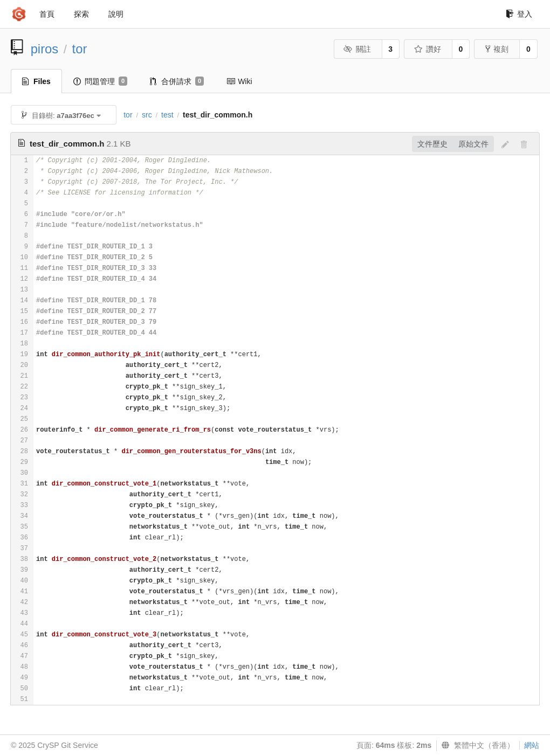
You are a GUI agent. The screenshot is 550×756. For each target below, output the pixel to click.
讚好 (427, 49)
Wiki (239, 81)
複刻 (497, 49)
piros (45, 49)
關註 (357, 49)
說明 (116, 14)
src (147, 115)
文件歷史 (432, 144)
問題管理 (100, 81)
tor (80, 49)
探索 (81, 14)
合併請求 (177, 81)
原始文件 (473, 144)
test (167, 115)
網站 (532, 745)
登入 (519, 14)
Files (36, 81)
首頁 (47, 14)
